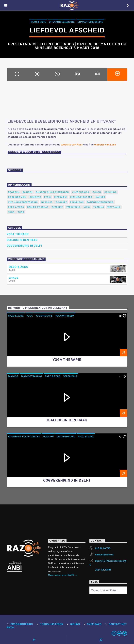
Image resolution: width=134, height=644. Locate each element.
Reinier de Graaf (38, 207)
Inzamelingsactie (81, 197)
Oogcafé (61, 202)
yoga (11, 212)
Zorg (21, 212)
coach (97, 192)
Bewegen (14, 192)
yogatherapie (44, 316)
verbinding (73, 207)
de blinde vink (17, 197)
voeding (99, 207)
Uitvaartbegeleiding (62, 22)
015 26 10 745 (103, 548)
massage (47, 202)
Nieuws (75, 624)
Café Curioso (81, 192)
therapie (57, 207)
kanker (100, 197)
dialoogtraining (32, 376)
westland (114, 207)
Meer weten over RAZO (63, 575)
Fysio (48, 197)
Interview (61, 197)
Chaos (14, 278)
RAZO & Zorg (38, 22)
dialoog (13, 376)
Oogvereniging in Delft (25, 246)
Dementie (35, 197)
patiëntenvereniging (100, 202)
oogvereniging (66, 437)
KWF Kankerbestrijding (23, 202)
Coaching (110, 192)
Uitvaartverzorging (90, 22)
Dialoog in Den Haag (22, 240)
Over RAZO (94, 624)
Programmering (22, 624)
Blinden (28, 192)
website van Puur (72, 145)
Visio (87, 207)
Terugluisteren (51, 624)
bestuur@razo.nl (104, 555)
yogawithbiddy (65, 316)
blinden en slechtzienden (52, 192)
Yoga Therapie (18, 234)
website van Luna (105, 145)
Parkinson (77, 202)
